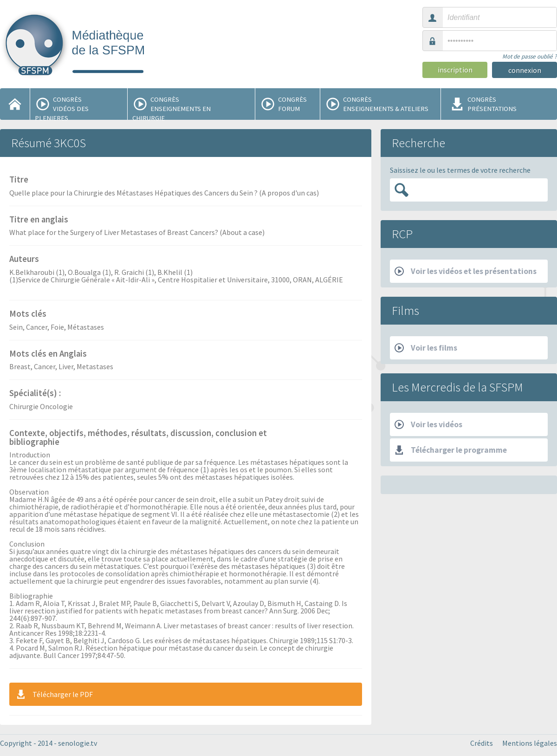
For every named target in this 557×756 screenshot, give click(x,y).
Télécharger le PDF (54, 694)
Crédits (482, 743)
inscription (455, 70)
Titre (19, 180)
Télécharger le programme (451, 450)
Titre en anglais (39, 220)
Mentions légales (530, 743)
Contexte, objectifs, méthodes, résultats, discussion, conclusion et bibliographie (138, 438)
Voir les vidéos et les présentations (466, 271)
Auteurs (24, 260)
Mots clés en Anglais (48, 354)
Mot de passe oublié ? (530, 56)
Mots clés (28, 314)
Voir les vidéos (428, 424)
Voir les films (426, 348)
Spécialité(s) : (35, 394)
